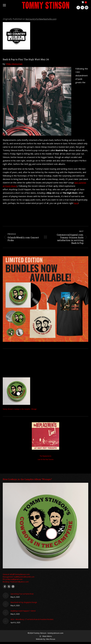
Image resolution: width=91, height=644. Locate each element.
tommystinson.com (56, 633)
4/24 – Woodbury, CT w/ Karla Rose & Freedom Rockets (32, 619)
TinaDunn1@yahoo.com (19, 582)
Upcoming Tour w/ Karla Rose (22, 594)
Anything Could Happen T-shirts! (23, 611)
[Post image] (6, 596)
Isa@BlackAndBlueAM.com (24, 577)
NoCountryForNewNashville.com (41, 19)
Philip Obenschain (14, 64)
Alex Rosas (51, 639)
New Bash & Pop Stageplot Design (24, 602)
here (76, 203)
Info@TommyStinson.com (20, 574)
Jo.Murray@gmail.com (14, 579)
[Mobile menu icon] (4, 5)
